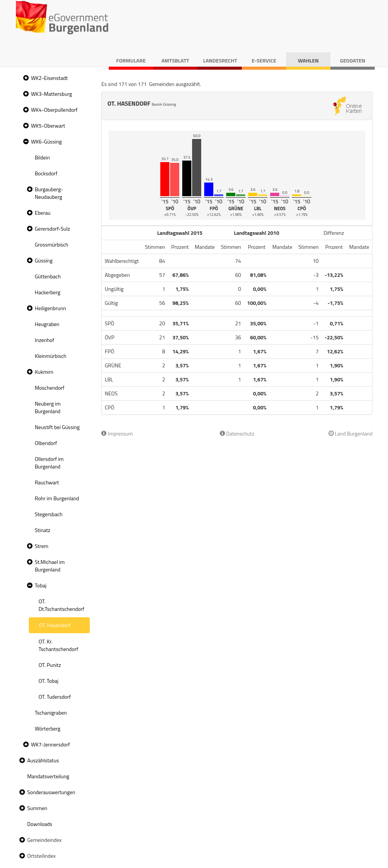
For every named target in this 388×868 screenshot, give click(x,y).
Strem (42, 546)
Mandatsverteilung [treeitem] (48, 776)
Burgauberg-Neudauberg (49, 193)
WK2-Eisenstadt (49, 78)
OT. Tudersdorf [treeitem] (55, 697)
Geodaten (353, 60)
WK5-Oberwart (48, 126)
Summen (37, 808)
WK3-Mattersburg (52, 94)
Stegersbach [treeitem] (49, 514)
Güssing (44, 260)
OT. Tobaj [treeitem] (48, 681)
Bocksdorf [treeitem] (46, 173)
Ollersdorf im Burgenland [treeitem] (49, 463)
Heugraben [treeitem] (47, 324)
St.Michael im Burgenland (50, 566)
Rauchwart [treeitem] (47, 482)
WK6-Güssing (46, 141)
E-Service (264, 60)
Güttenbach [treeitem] (48, 276)
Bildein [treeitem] (42, 157)
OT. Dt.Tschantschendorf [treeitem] (62, 605)
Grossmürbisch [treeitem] (52, 244)
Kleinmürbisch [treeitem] (51, 356)
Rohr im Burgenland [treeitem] (57, 498)
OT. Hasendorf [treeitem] (55, 625)
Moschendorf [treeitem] (50, 388)
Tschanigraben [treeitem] (51, 713)
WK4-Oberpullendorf (54, 110)
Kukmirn (44, 372)
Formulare (131, 60)
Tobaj (41, 585)
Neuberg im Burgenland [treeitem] (48, 407)
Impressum (117, 433)
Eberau (43, 213)
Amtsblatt (175, 60)
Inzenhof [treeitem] (45, 340)
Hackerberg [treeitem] (48, 292)
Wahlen (308, 60)
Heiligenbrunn (50, 308)
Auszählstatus (43, 760)
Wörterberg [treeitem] (48, 728)
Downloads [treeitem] (40, 824)
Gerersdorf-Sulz (52, 229)
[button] (25, 78)
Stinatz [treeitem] (43, 530)
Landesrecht (220, 60)
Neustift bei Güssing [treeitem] (57, 427)
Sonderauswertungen (51, 792)
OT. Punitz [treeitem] (50, 665)
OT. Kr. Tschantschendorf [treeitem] (59, 645)
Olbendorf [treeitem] (46, 443)
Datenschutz (237, 433)
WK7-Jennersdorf (51, 744)
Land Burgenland (351, 433)
